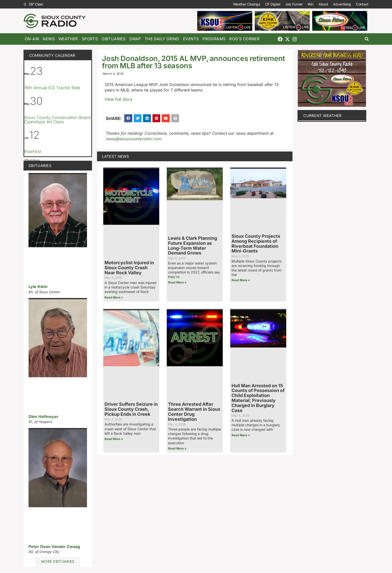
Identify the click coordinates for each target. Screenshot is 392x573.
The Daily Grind (162, 39)
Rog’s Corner (244, 39)
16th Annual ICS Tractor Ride (52, 88)
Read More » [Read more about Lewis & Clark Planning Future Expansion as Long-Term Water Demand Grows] (177, 282)
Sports (90, 39)
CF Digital (273, 4)
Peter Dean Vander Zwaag (54, 546)
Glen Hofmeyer (43, 416)
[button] (367, 39)
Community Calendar (52, 55)
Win (310, 4)
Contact (362, 4)
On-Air (32, 39)
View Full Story (118, 99)
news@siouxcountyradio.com (134, 139)
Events (191, 39)
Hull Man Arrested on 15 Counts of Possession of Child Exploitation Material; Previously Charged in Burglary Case (258, 398)
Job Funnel (294, 4)
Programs (214, 39)
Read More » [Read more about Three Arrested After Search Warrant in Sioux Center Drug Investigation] (177, 448)
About (323, 4)
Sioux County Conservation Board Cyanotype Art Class (57, 120)
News (49, 39)
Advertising (342, 4)
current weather (322, 116)
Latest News (115, 156)
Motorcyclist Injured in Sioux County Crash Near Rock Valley (129, 268)
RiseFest (33, 151)
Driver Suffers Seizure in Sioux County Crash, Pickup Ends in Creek (131, 409)
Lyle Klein (38, 286)
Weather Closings (247, 4)
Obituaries (113, 39)
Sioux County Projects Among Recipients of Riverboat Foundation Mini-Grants (256, 243)
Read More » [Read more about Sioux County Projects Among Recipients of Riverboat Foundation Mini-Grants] (241, 280)
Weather (68, 39)
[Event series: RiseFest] (40, 145)
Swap (135, 39)
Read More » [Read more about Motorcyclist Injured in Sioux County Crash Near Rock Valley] (114, 297)
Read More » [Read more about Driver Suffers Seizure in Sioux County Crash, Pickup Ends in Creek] (114, 439)
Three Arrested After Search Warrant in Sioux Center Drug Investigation (194, 411)
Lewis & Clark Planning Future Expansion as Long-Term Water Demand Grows (192, 245)
